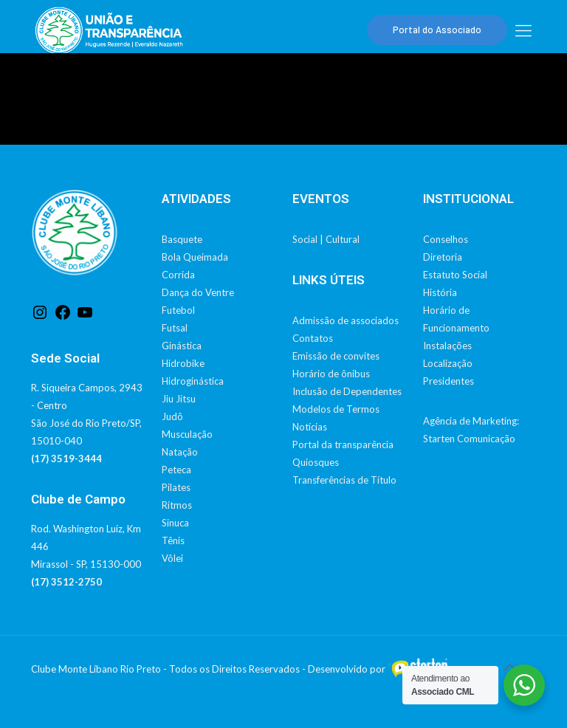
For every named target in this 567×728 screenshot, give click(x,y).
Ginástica (182, 346)
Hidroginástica (193, 381)
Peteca (176, 470)
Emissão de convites (336, 356)
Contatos (313, 338)
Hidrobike (183, 363)
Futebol (178, 310)
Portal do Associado (437, 30)
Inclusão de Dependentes (347, 391)
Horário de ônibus (331, 374)
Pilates (176, 487)
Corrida (178, 275)
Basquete (182, 239)
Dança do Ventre (198, 292)
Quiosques (316, 462)
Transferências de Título (344, 480)
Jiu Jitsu (179, 399)
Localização (448, 363)
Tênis (173, 540)
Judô (172, 416)
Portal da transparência (343, 444)
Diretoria (443, 257)
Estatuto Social (455, 275)
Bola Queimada (195, 257)
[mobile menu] (523, 30)
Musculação (187, 434)
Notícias (310, 427)
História (440, 292)
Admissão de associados (346, 320)
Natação (180, 452)
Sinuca (175, 523)
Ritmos (177, 505)
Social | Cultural (326, 239)
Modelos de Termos (336, 409)
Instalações (447, 346)
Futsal (175, 328)
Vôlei (172, 558)
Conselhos (446, 239)
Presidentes (449, 381)
